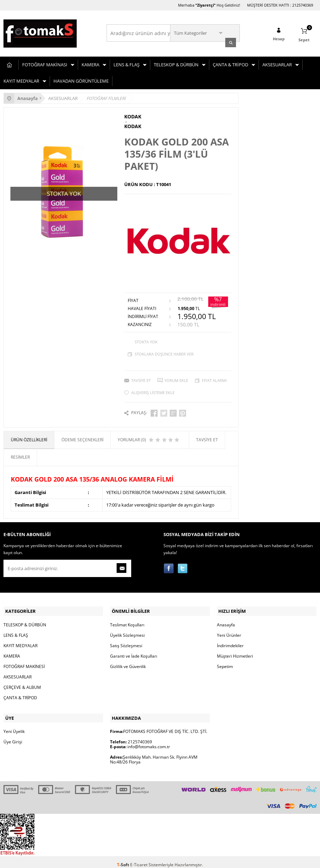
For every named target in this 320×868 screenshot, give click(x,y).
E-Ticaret (139, 859)
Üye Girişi (13, 736)
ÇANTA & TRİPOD (230, 64)
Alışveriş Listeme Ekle (153, 391)
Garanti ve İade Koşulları (134, 652)
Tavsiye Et (141, 379)
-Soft (124, 859)
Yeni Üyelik (14, 726)
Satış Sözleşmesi (126, 641)
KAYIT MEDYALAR (21, 80)
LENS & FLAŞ (127, 64)
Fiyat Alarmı (214, 379)
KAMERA (90, 64)
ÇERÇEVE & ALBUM (22, 683)
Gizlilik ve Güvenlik (128, 662)
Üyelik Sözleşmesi (127, 631)
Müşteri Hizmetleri (235, 652)
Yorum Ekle (176, 379)
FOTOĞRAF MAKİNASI (45, 64)
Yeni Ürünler (229, 631)
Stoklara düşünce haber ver (164, 352)
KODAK (133, 116)
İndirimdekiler (230, 641)
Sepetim (225, 662)
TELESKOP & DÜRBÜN (176, 64)
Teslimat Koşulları (127, 621)
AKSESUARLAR (277, 64)
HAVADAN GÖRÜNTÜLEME (81, 80)
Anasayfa (226, 621)
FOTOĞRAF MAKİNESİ (24, 662)
